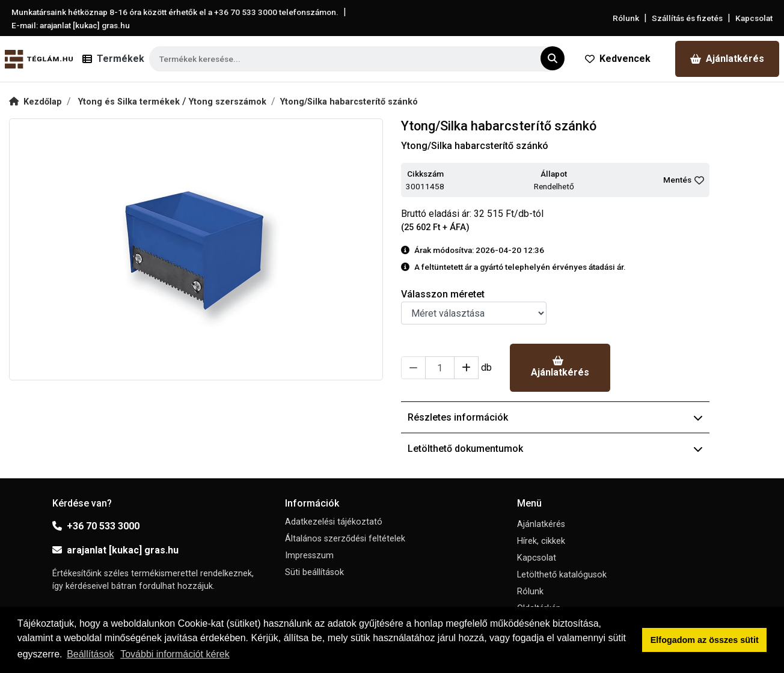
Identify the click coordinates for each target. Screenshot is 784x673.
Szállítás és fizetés (687, 18)
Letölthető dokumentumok (555, 449)
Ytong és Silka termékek (130, 102)
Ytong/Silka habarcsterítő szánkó (349, 102)
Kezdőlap (35, 102)
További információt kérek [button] (175, 654)
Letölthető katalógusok (562, 575)
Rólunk (626, 18)
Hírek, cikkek (541, 541)
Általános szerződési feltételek (345, 539)
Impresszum (309, 556)
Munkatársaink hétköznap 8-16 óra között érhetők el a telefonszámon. (175, 12)
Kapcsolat (754, 18)
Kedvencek (618, 59)
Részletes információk (555, 417)
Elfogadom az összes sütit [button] (705, 640)
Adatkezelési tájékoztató (334, 522)
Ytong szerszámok (228, 102)
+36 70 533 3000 (96, 526)
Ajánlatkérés (727, 59)
